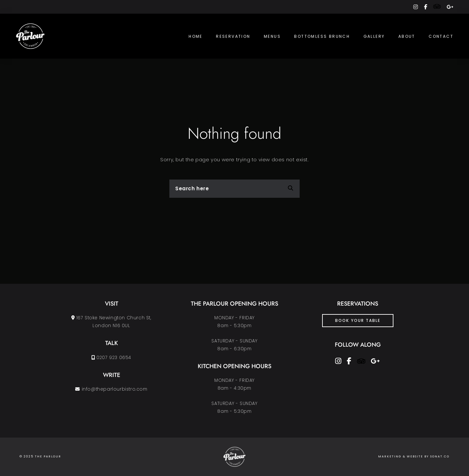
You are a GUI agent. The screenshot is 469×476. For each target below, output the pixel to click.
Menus (272, 36)
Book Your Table (358, 320)
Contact (441, 36)
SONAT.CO (440, 456)
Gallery (374, 36)
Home (196, 36)
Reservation (233, 36)
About (407, 36)
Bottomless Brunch (322, 36)
